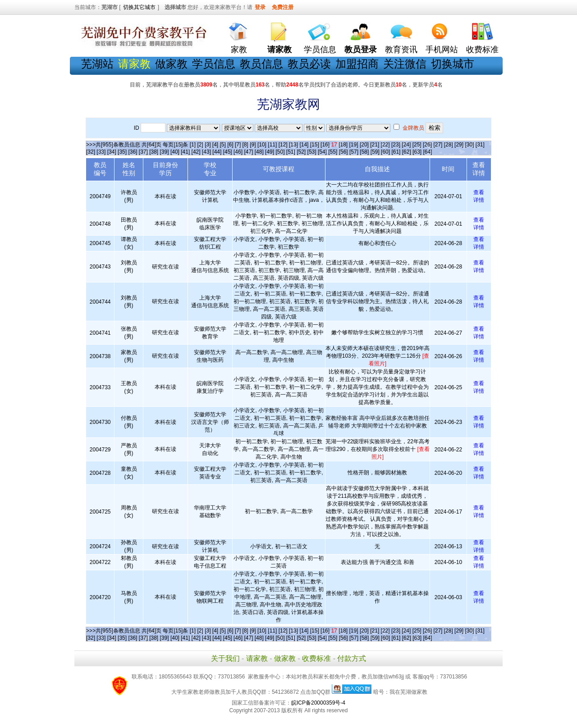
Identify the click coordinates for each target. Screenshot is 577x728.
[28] (449, 145)
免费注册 (283, 7)
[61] (396, 152)
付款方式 (352, 658)
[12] (283, 145)
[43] (206, 152)
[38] (154, 152)
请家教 (257, 658)
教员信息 (261, 64)
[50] (280, 152)
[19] (354, 145)
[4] (215, 145)
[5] (223, 145)
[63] (417, 152)
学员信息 (320, 50)
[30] (469, 145)
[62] (407, 152)
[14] (304, 145)
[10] (262, 145)
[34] (112, 152)
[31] (480, 145)
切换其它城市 (139, 7)
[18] (343, 145)
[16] (325, 145)
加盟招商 (357, 64)
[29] (459, 145)
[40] (175, 152)
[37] (143, 152)
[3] (208, 145)
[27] (438, 145)
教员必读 (309, 64)
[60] (385, 152)
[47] (248, 152)
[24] (406, 145)
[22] (385, 145)
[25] (417, 145)
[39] (165, 152)
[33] (101, 152)
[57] (354, 152)
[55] (333, 152)
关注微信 (405, 64)
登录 (260, 7)
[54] (322, 152)
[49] (270, 152)
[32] (91, 152)
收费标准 (482, 50)
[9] (253, 145)
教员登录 (361, 50)
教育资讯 (401, 50)
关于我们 (225, 658)
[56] (343, 152)
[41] (185, 152)
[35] (122, 152)
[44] (217, 152)
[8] (245, 145)
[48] (259, 152)
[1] (193, 145)
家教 (239, 50)
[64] (428, 152)
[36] (133, 152)
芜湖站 (97, 64)
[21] (375, 145)
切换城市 (453, 64)
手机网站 (442, 50)
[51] (291, 152)
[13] (293, 145)
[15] (315, 145)
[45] (228, 152)
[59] (375, 152)
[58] (364, 152)
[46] (238, 152)
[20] (364, 145)
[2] (200, 145)
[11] (272, 145)
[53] (312, 152)
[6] (230, 145)
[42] (196, 152)
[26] (427, 145)
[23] (396, 145)
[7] (238, 145)
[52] (301, 152)
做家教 (171, 64)
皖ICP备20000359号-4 (318, 703)
